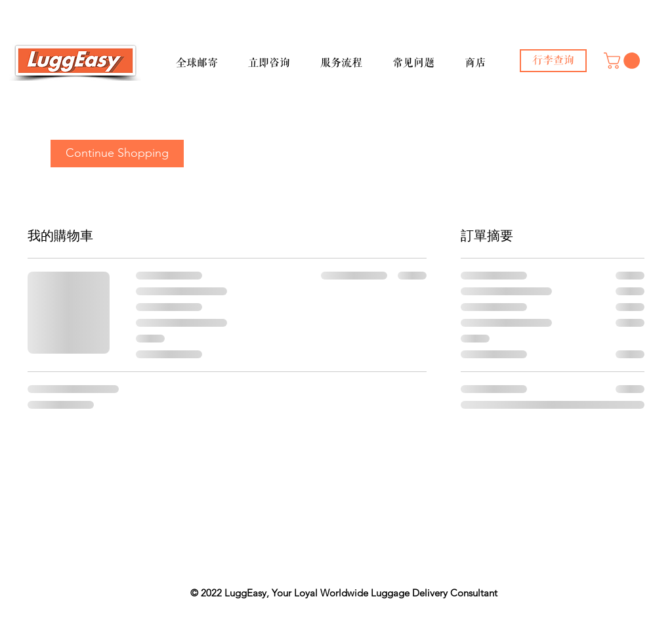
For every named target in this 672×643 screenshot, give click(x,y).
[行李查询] (553, 61)
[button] (207, 57)
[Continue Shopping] (117, 154)
